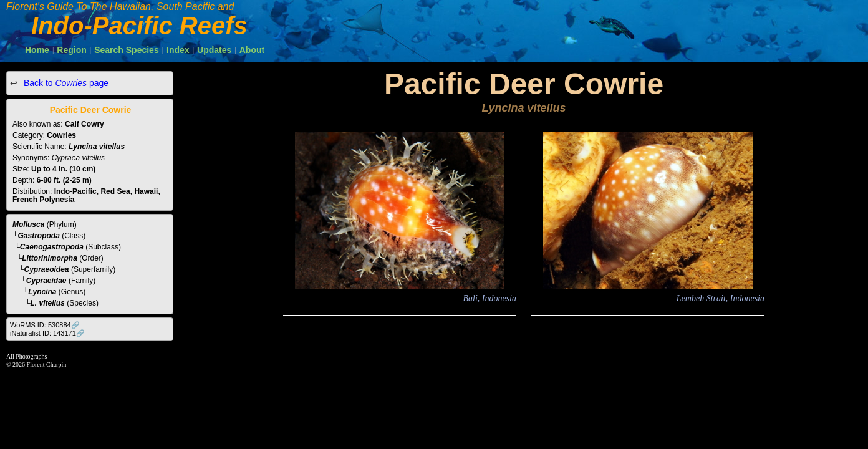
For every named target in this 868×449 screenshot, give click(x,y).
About (252, 50)
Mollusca (28, 224)
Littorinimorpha (50, 258)
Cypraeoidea (47, 269)
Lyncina (42, 292)
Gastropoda (39, 236)
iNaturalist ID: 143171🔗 (47, 333)
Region (71, 50)
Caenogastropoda (52, 247)
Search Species (127, 50)
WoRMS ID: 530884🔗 (45, 325)
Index (178, 50)
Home (37, 50)
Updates (214, 50)
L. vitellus (48, 303)
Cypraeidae (46, 281)
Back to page (65, 83)
